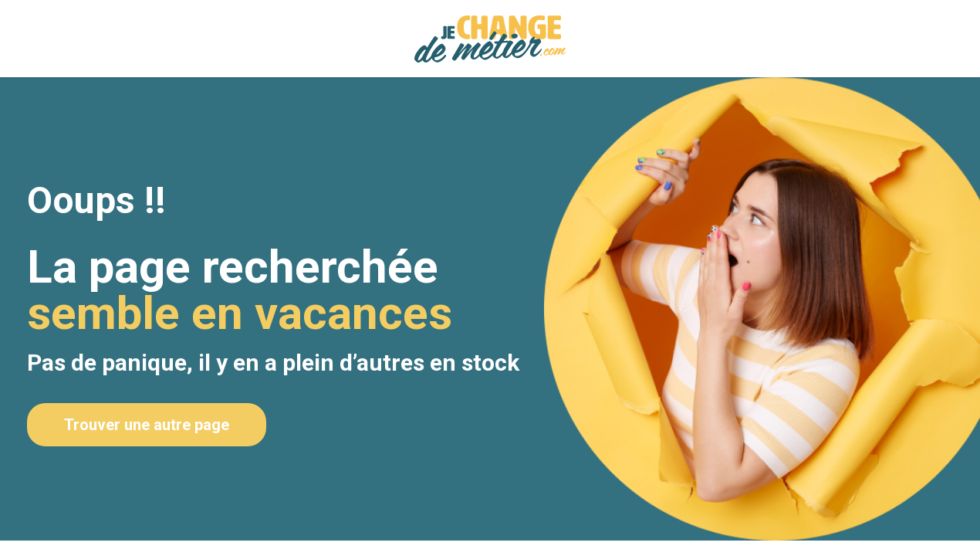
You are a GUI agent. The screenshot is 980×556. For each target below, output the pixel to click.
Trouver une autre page (147, 425)
